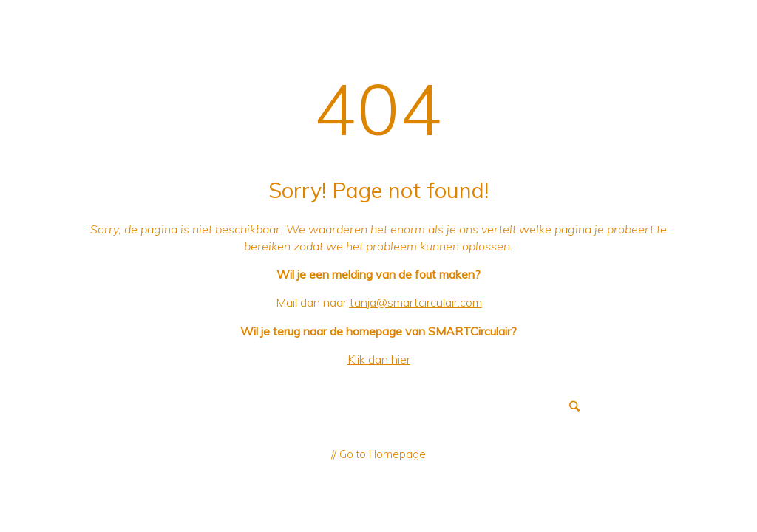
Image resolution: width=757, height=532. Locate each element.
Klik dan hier (379, 359)
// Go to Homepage (378, 454)
